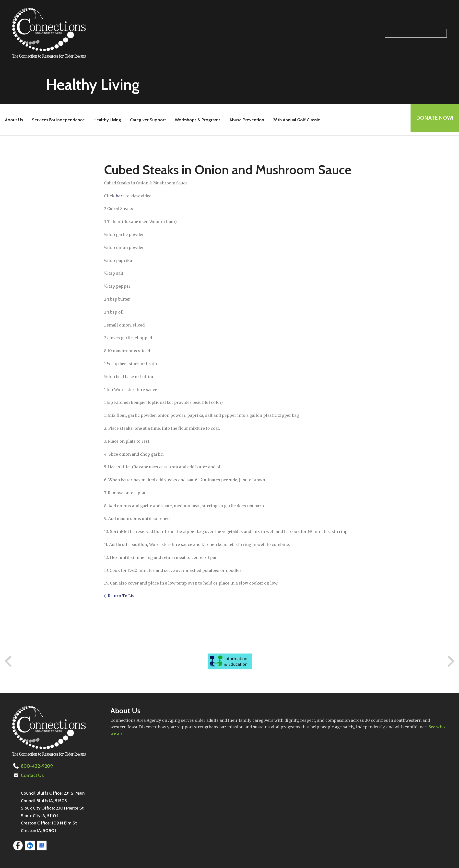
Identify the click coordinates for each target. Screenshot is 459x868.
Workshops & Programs (196, 120)
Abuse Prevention (245, 120)
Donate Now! (433, 120)
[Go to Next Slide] (451, 661)
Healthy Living (106, 120)
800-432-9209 (36, 766)
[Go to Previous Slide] (9, 661)
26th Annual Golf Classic (295, 120)
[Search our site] (416, 33)
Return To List (122, 596)
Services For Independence (57, 120)
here (120, 196)
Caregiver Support (146, 120)
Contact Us (32, 775)
